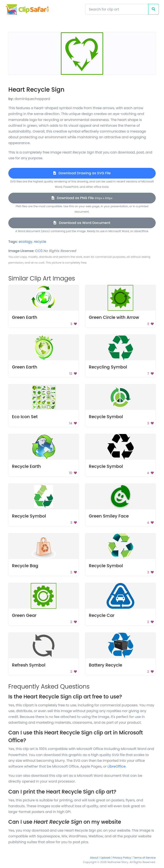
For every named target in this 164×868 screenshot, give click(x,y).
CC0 (39, 251)
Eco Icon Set (25, 417)
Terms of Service (144, 858)
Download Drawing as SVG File (82, 173)
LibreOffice (117, 766)
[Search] (117, 9)
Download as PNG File (82, 198)
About (94, 858)
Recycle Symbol (106, 417)
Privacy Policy (122, 858)
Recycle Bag (25, 566)
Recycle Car (102, 615)
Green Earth (25, 317)
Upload (105, 858)
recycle (40, 242)
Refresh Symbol (29, 665)
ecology (25, 242)
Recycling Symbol (108, 367)
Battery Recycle (105, 665)
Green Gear (24, 615)
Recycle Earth (26, 466)
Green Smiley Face (109, 516)
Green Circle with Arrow (114, 317)
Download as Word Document (82, 223)
